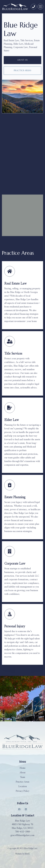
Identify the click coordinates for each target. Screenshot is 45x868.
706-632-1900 (23, 832)
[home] (15, 7)
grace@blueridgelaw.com (22, 835)
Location (23, 786)
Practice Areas (23, 70)
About (22, 773)
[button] (40, 7)
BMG (27, 854)
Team (23, 777)
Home (23, 768)
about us (22, 60)
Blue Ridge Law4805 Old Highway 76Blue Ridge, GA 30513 (22, 825)
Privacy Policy (22, 791)
